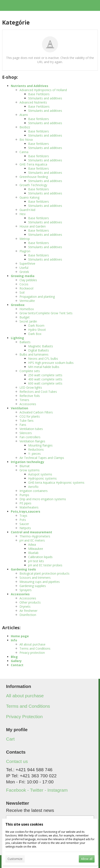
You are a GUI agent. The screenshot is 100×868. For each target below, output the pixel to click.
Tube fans (27, 421)
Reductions (36, 449)
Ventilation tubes (31, 429)
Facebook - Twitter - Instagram (37, 790)
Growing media (23, 276)
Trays (23, 516)
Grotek (24, 272)
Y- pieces (34, 454)
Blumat (25, 466)
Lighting (17, 338)
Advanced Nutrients (33, 102)
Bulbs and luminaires (34, 354)
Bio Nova (26, 140)
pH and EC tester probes (45, 565)
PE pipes (25, 503)
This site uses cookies (24, 824)
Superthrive (27, 263)
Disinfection (28, 615)
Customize (15, 859)
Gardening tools (23, 569)
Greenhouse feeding (34, 177)
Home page (20, 636)
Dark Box (35, 334)
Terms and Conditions (35, 648)
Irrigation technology (27, 462)
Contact (17, 665)
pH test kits (36, 561)
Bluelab (33, 553)
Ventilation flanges (32, 441)
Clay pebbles (28, 280)
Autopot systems (40, 474)
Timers (24, 400)
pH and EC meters (32, 540)
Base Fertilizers (39, 94)
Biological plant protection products (44, 573)
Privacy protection (32, 653)
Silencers (26, 433)
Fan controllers (30, 437)
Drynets (25, 606)
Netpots (25, 528)
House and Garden (33, 226)
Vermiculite (27, 301)
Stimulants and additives (45, 98)
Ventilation (19, 408)
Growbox (18, 305)
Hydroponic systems (42, 478)
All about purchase (32, 644)
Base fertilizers (39, 119)
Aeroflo (33, 487)
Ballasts (25, 342)
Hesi (23, 214)
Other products (30, 602)
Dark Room (36, 325)
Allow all (87, 859)
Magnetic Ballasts (41, 346)
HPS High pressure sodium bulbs (51, 363)
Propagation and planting (37, 297)
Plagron (25, 251)
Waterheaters (29, 507)
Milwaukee (36, 549)
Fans (23, 425)
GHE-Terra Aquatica (33, 164)
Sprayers (26, 590)
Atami (24, 115)
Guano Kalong (29, 197)
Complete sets (30, 371)
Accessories (28, 404)
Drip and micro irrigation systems (43, 499)
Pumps (24, 495)
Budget (25, 317)
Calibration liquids (40, 557)
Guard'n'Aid (27, 210)
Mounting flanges (40, 445)
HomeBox (27, 309)
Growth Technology (33, 185)
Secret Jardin (28, 321)
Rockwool (26, 288)
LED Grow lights (31, 387)
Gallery (16, 661)
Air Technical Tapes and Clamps (42, 458)
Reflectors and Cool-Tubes (38, 392)
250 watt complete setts (45, 375)
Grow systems (30, 470)
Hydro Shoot (37, 330)
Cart (10, 739)
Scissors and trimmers (35, 578)
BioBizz (25, 127)
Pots (23, 520)
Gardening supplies (33, 586)
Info (14, 640)
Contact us (17, 761)
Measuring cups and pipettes (40, 582)
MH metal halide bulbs (44, 367)
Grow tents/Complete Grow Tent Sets (46, 313)
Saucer (24, 524)
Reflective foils (30, 396)
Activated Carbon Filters (36, 412)
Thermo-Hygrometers (35, 536)
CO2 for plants (30, 416)
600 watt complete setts (45, 383)
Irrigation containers (34, 491)
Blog (14, 657)
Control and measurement (31, 532)
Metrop (25, 239)
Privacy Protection (24, 717)
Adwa (32, 544)
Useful (24, 268)
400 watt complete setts (45, 379)
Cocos (24, 284)
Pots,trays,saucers (26, 511)
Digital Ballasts (39, 350)
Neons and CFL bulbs (43, 359)
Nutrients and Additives (30, 86)
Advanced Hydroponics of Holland (43, 90)
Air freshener (28, 611)
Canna (24, 152)
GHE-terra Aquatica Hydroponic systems (56, 483)
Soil (22, 292)
